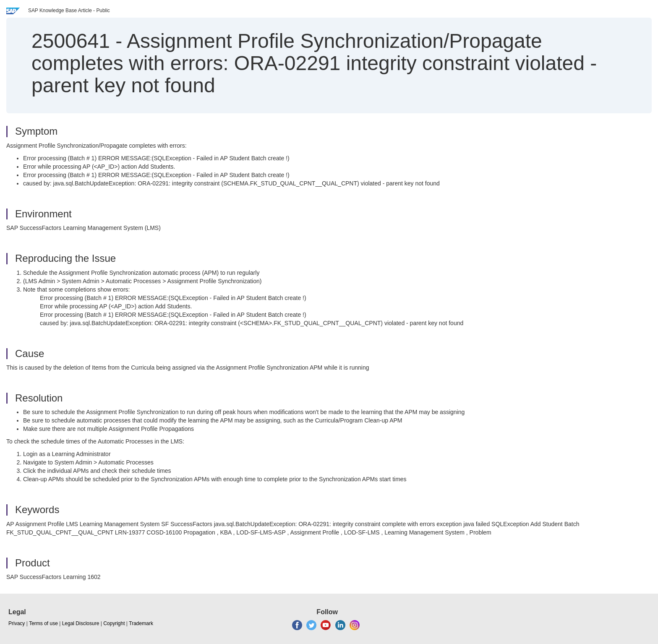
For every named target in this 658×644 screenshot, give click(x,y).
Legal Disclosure (81, 623)
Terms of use (43, 623)
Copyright (114, 623)
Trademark (141, 623)
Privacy (17, 623)
